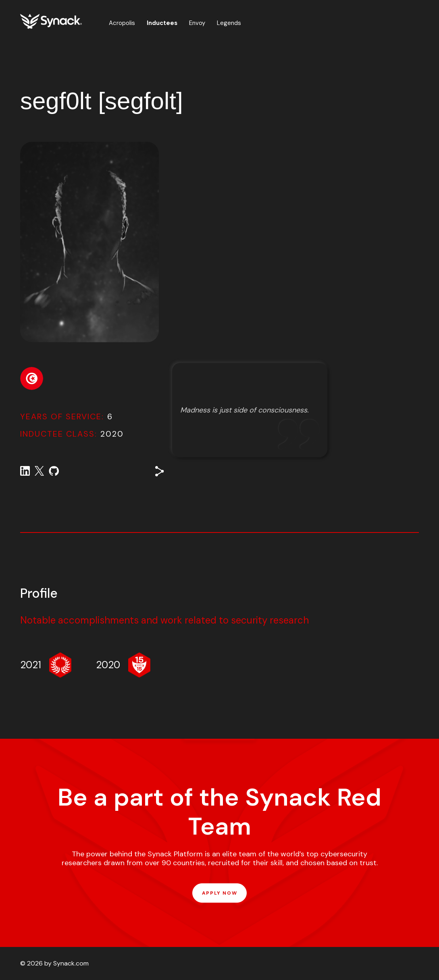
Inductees (162, 23)
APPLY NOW (219, 893)
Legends (229, 23)
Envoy (197, 23)
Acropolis (122, 23)
